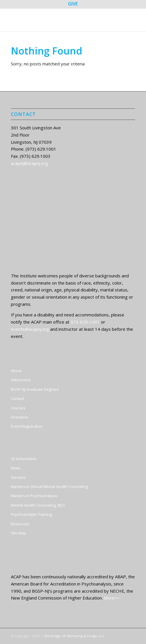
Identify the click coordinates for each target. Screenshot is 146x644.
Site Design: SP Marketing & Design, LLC (74, 636)
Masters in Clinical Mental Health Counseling (49, 487)
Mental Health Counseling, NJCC (38, 505)
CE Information (24, 459)
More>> (112, 598)
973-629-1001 (85, 322)
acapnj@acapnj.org (29, 163)
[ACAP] (61, 20)
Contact (17, 398)
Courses (18, 408)
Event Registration (27, 426)
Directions (20, 417)
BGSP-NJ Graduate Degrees (35, 389)
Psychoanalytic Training (31, 514)
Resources (20, 524)
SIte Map (19, 533)
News (16, 468)
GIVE (73, 4)
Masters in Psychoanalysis (34, 496)
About (16, 371)
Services (18, 477)
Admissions (21, 380)
